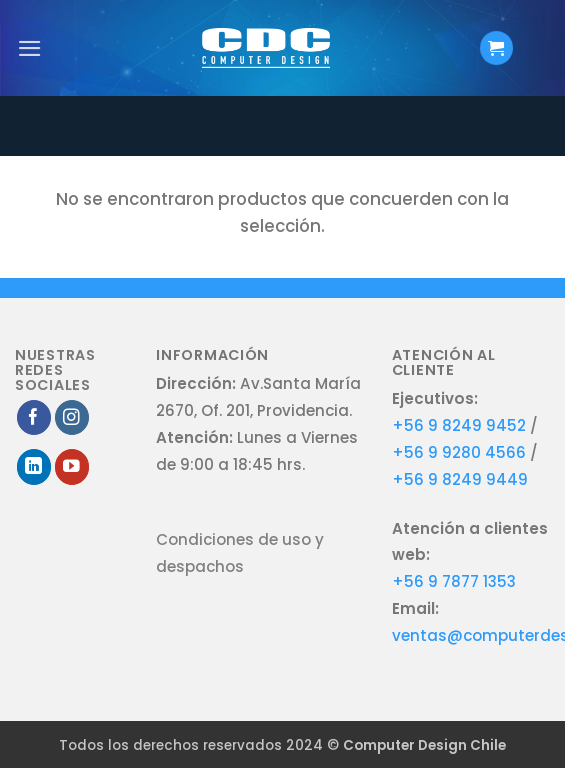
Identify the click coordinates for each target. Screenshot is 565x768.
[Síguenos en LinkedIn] (34, 466)
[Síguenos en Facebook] (34, 417)
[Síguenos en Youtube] (72, 466)
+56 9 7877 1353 (454, 581)
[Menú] (30, 48)
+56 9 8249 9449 (460, 479)
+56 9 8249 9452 (459, 425)
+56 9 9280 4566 (461, 452)
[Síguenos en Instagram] (72, 417)
